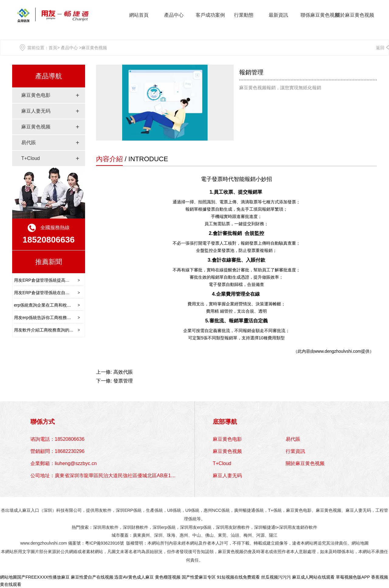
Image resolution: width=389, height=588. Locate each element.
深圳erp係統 (164, 527)
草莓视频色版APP (353, 577)
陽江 (273, 535)
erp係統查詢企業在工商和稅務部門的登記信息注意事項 (66, 305)
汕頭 (235, 535)
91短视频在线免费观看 (239, 577)
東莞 (222, 535)
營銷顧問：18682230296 (57, 451)
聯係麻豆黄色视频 (320, 15)
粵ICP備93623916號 (105, 543)
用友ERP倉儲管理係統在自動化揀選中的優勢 (57, 293)
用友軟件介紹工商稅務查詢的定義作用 (50, 330)
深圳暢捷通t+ (267, 527)
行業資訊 (295, 451)
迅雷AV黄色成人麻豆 (134, 577)
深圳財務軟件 (136, 527)
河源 (260, 535)
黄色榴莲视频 (168, 577)
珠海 (171, 535)
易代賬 (29, 143)
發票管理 (123, 381)
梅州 (248, 535)
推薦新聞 (49, 262)
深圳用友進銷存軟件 (298, 527)
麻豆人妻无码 (36, 111)
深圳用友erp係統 (196, 527)
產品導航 (49, 76)
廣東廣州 (141, 535)
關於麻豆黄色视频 (355, 15)
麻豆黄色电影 (36, 95)
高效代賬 (123, 372)
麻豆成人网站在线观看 (313, 577)
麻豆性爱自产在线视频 (92, 577)
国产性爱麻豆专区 (199, 577)
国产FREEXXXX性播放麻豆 (43, 577)
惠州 (184, 535)
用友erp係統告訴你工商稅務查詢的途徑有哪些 (57, 318)
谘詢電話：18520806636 (57, 439)
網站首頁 (139, 15)
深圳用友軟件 (106, 527)
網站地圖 (360, 543)
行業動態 (244, 15)
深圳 (158, 535)
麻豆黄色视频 (36, 127)
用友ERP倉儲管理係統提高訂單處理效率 (52, 280)
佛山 (209, 535)
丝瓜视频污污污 (276, 577)
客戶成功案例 (210, 15)
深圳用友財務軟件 (233, 527)
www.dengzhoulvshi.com (338, 351)
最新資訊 (278, 15)
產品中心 (174, 15)
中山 (197, 535)
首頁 (53, 48)
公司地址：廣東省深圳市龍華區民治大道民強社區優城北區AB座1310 (105, 476)
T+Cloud (31, 158)
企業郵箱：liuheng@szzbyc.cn (64, 463)
